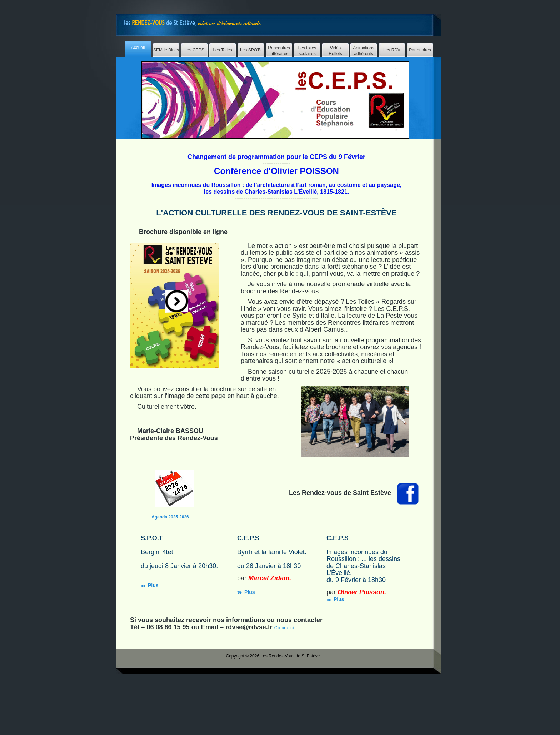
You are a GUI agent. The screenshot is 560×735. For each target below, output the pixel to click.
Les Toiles (222, 50)
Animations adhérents (363, 51)
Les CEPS (194, 50)
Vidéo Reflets (335, 51)
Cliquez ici (284, 673)
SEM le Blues (166, 50)
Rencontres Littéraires (279, 51)
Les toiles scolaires (307, 51)
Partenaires (420, 50)
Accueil (138, 48)
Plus (221, 570)
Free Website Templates (194, 23)
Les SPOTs (251, 50)
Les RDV (392, 50)
